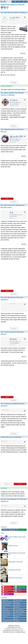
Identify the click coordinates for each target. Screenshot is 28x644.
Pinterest (5, 592)
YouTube (18, 592)
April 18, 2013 (21, 530)
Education (17, 607)
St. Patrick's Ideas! (20, 587)
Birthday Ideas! (7, 587)
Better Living (5, 600)
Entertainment (5, 609)
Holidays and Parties (20, 612)
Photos (17, 619)
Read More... (7, 484)
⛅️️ (24, 630)
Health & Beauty (6, 612)
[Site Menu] (15, 2)
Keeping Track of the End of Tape (15, 578)
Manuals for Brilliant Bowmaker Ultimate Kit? (17, 538)
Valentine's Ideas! (7, 589)
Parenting (17, 616)
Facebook (18, 589)
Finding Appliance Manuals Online (16, 562)
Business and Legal (7, 603)
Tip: (14, 13)
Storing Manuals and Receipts (15, 570)
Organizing (5, 530)
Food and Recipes (19, 609)
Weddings (17, 621)
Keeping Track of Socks (13, 546)
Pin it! (7, 199)
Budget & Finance (19, 600)
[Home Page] (6, 1)
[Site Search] (24, 2)
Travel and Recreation (7, 621)
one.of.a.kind (7, 75)
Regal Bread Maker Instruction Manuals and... (17, 554)
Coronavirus (18, 605)
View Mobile (18, 627)
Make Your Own (19, 614)
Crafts (4, 607)
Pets (3, 619)
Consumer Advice (6, 605)
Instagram (6, 594)
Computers (17, 603)
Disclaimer (7, 629)
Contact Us (21, 629)
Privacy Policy (14, 629)
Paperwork (13, 530)
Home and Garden (6, 614)
